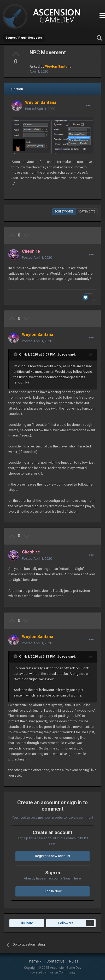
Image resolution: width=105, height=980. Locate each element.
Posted (40, 109)
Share (27, 923)
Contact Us (56, 961)
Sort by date (87, 212)
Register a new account (53, 856)
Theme (34, 961)
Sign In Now (53, 891)
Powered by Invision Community (52, 972)
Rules (74, 961)
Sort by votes (64, 212)
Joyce (62, 354)
